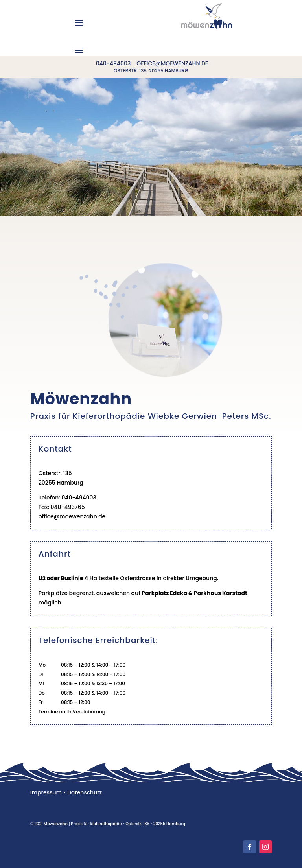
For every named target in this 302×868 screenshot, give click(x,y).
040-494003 (113, 63)
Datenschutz (85, 792)
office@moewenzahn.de (172, 63)
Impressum (46, 792)
